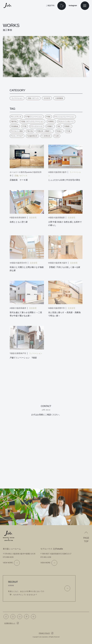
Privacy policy (44, 633)
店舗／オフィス (33, 98)
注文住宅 (47, 98)
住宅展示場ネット (10, 623)
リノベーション (17, 98)
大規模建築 (59, 98)
